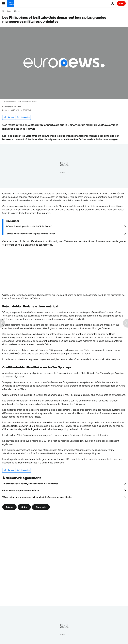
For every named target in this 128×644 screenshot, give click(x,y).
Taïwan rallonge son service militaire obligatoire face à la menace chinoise (37, 497)
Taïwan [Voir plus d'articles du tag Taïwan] (9, 507)
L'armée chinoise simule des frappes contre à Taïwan (31, 234)
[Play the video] (64, 63)
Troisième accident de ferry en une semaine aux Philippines (30, 484)
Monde (17, 11)
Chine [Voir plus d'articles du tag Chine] (24, 507)
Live (121, 3)
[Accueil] (3, 11)
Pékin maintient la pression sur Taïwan (20, 490)
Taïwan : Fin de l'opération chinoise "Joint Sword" (29, 226)
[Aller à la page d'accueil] (10, 3)
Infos (9, 11)
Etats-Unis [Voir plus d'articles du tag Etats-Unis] (41, 507)
